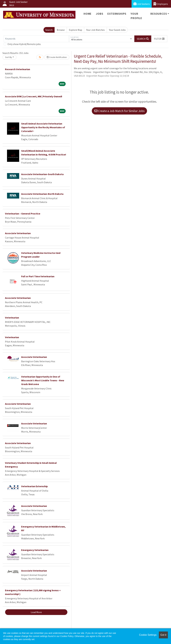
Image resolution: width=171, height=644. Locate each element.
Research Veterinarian (18, 69)
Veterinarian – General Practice (23, 214)
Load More (36, 612)
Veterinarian (12, 318)
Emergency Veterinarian (35, 550)
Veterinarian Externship (34, 486)
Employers (161, 4)
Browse (61, 30)
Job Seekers (142, 4)
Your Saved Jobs (117, 30)
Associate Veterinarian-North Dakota (42, 194)
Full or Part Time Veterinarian (38, 276)
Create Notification (57, 57)
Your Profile (136, 16)
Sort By (9, 57)
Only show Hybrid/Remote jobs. (24, 44)
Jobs (99, 14)
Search (49, 30)
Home (88, 14)
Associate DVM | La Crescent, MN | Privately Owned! (34, 96)
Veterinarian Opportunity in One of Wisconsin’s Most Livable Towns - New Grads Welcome (43, 380)
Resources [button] (159, 14)
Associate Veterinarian (18, 233)
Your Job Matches (95, 30)
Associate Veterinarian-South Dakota (42, 174)
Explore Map (76, 30)
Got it (163, 635)
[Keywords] (36, 39)
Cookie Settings (148, 635)
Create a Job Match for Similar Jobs (119, 111)
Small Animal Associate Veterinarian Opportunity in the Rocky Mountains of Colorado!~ (43, 127)
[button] (159, 39)
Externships (117, 14)
